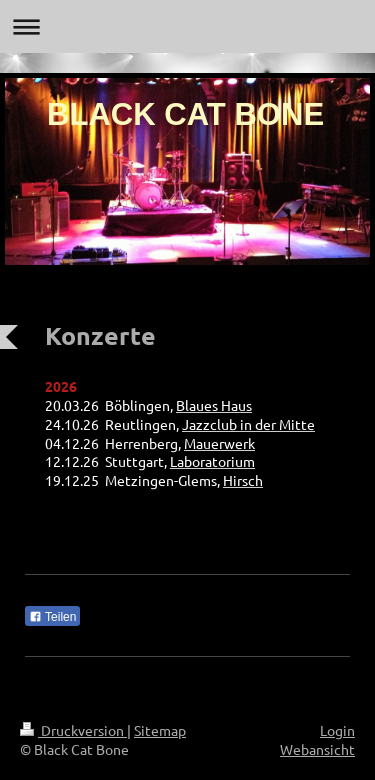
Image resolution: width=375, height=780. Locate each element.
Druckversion (73, 730)
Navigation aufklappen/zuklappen (187, 26)
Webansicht (317, 749)
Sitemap (160, 730)
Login (337, 730)
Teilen (52, 617)
